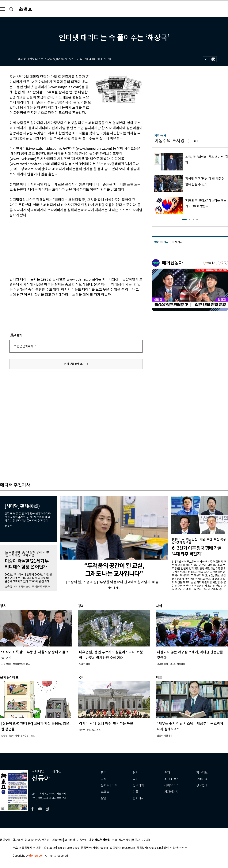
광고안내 (202, 785)
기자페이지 (171, 792)
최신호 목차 (172, 779)
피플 (135, 792)
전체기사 (138, 798)
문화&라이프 (109, 785)
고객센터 (70, 840)
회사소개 (18, 840)
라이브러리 (171, 785)
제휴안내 (57, 840)
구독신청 (202, 779)
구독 (193, 141)
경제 (135, 773)
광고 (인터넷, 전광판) (38, 840)
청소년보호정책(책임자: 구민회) (131, 840)
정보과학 (138, 785)
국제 (135, 779)
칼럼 (104, 798)
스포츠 (105, 792)
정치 (104, 773)
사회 (104, 779)
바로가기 (211, 263)
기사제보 (202, 773)
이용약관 (82, 840)
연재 (167, 773)
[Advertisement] (66, 247)
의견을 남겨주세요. (25, 346)
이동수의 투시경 (169, 141)
